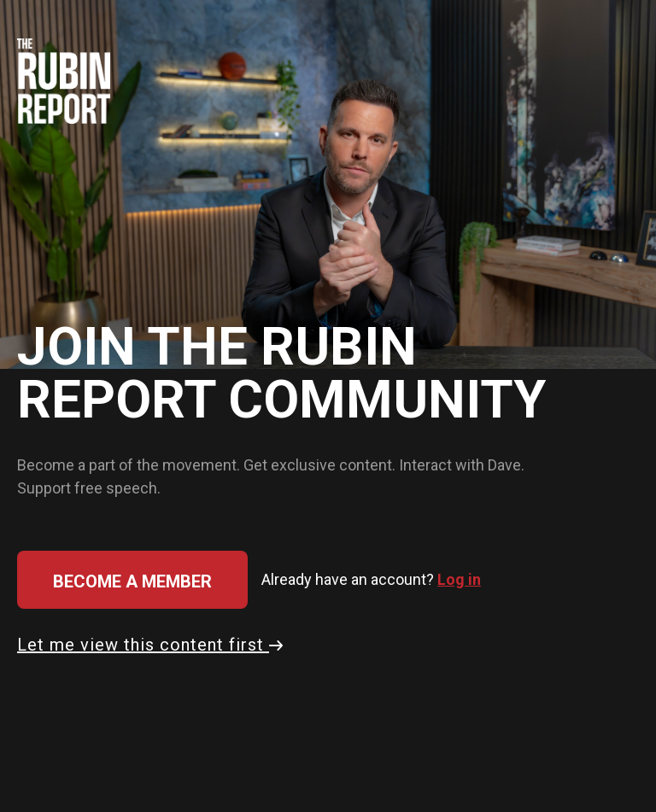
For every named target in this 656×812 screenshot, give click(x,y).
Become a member (132, 581)
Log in (459, 579)
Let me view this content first (150, 645)
